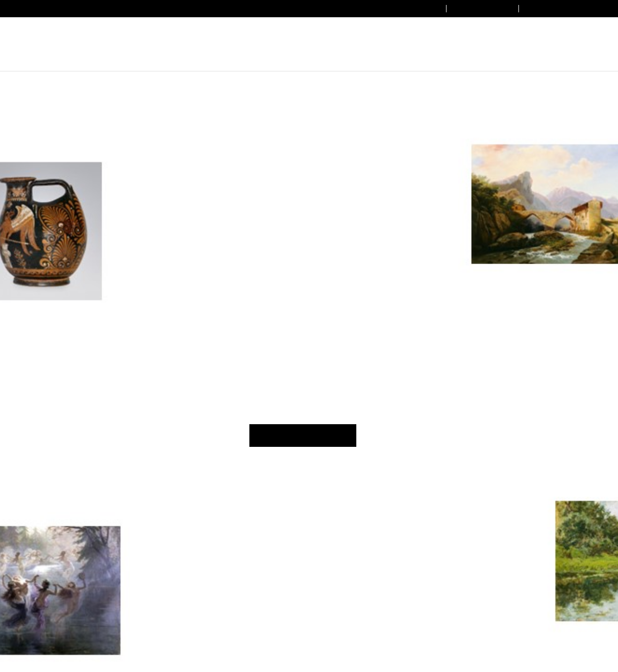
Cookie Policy (398, 374)
